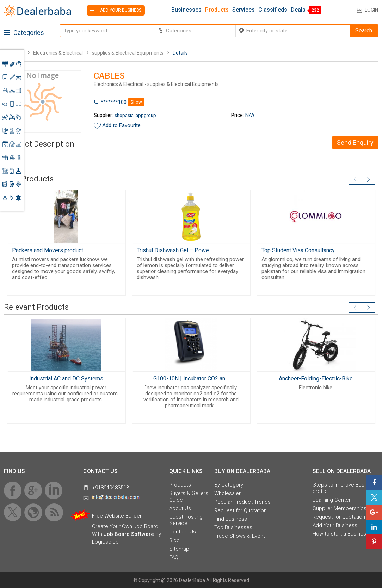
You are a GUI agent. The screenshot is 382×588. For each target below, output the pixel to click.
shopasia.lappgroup (135, 115)
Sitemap (179, 549)
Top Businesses (233, 527)
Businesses (186, 10)
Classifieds (273, 10)
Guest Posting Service (186, 520)
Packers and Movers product (48, 250)
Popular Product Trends (242, 502)
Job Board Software (129, 534)
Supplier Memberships (340, 508)
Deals (298, 10)
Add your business (114, 10)
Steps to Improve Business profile (345, 488)
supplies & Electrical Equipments (128, 53)
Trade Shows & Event (240, 536)
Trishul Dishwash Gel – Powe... (174, 250)
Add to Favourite (121, 125)
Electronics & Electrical (58, 53)
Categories (24, 33)
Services (244, 10)
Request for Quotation (241, 510)
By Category (229, 485)
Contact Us (183, 532)
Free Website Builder (117, 516)
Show (136, 102)
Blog (174, 540)
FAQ (174, 557)
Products (217, 10)
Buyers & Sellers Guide (189, 496)
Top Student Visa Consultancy (298, 250)
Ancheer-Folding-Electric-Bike (316, 379)
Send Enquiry (355, 143)
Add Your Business (335, 525)
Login (371, 10)
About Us (180, 508)
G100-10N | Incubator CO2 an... (191, 379)
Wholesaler (227, 493)
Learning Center (332, 500)
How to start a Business (341, 534)
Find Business (231, 519)
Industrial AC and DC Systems (66, 379)
